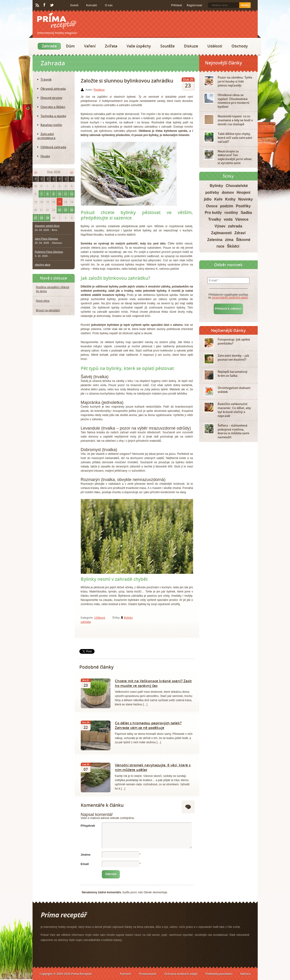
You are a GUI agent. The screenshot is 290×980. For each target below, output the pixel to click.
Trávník (46, 79)
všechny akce (43, 265)
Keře (218, 199)
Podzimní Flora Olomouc (49, 252)
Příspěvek (88, 826)
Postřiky (243, 206)
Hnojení (244, 192)
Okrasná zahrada (53, 89)
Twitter (52, 5)
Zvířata (111, 46)
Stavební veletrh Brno (47, 226)
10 (59, 194)
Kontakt (92, 5)
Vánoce (242, 219)
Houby (45, 156)
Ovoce (212, 206)
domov (228, 192)
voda (228, 219)
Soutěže (167, 46)
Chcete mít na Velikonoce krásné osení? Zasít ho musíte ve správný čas (153, 683)
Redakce (99, 90)
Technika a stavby (53, 116)
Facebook (45, 5)
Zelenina (215, 240)
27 (36, 218)
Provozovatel (148, 974)
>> (72, 172)
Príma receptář (57, 21)
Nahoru (246, 974)
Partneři (125, 974)
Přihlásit (177, 5)
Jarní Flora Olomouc (47, 239)
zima (229, 240)
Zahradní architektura (46, 136)
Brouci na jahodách (48, 310)
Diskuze (191, 46)
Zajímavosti (221, 233)
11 (66, 194)
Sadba (246, 213)
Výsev (220, 226)
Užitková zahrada (53, 147)
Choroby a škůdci (53, 107)
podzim (227, 206)
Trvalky (215, 219)
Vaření (90, 46)
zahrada (235, 226)
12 (72, 194)
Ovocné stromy (51, 98)
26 (72, 210)
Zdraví (240, 233)
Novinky (246, 199)
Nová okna (43, 301)
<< (36, 172)
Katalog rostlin (51, 125)
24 (59, 210)
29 (48, 218)
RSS (38, 5)
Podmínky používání (219, 974)
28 (41, 218)
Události (215, 46)
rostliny (231, 213)
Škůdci (233, 246)
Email (85, 864)
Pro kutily (213, 213)
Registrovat (195, 5)
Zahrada (49, 46)
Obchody (240, 46)
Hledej (245, 5)
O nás (109, 5)
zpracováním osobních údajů (230, 298)
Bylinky (128, 618)
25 (66, 210)
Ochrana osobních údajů (181, 974)
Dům (70, 46)
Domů (74, 5)
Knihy (230, 199)
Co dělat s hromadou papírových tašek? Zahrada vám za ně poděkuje (148, 725)
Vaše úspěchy (139, 46)
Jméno (86, 855)
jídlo (208, 199)
